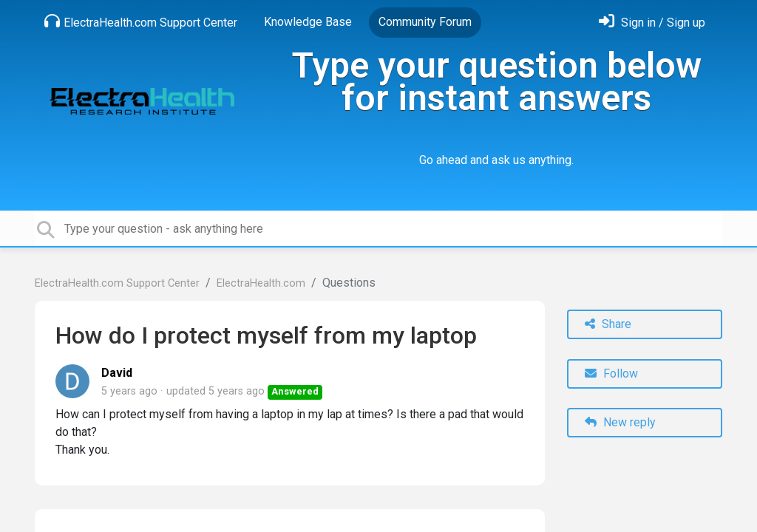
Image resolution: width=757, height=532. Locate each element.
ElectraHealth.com (261, 283)
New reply (620, 422)
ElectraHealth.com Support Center (141, 21)
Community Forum (425, 22)
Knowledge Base (308, 22)
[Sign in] (652, 23)
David (117, 373)
